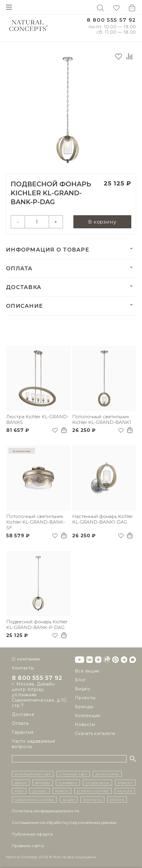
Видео (83, 689)
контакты (93, 800)
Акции (69, 800)
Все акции (87, 671)
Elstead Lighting (93, 791)
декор (21, 783)
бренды (43, 783)
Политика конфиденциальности (46, 811)
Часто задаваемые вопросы (34, 744)
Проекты (85, 698)
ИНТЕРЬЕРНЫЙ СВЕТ (33, 774)
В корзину (102, 222)
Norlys (62, 791)
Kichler (125, 791)
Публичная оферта (32, 834)
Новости (85, 725)
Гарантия (23, 732)
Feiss (19, 791)
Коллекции (88, 716)
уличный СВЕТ (73, 774)
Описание (24, 306)
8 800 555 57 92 (111, 20)
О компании (26, 659)
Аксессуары (107, 774)
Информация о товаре (48, 250)
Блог (80, 680)
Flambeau (68, 783)
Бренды (84, 707)
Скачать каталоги (95, 733)
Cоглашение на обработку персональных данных (64, 822)
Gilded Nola (97, 783)
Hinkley (125, 783)
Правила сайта (28, 846)
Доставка (24, 287)
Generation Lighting (34, 800)
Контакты (23, 668)
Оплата (19, 268)
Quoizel (40, 791)
